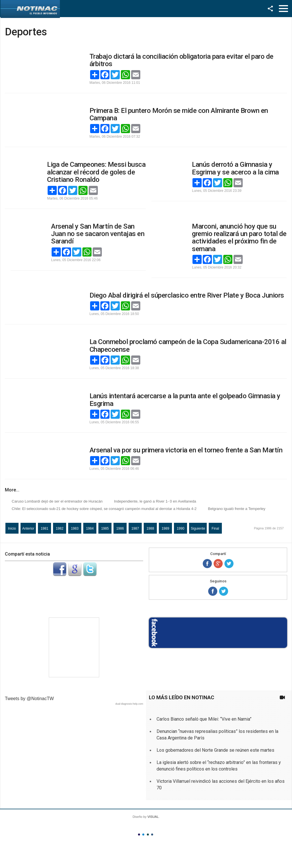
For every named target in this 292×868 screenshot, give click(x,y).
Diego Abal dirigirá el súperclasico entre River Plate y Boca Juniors (187, 295)
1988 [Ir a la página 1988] (150, 528)
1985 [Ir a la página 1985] (105, 528)
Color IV (152, 835)
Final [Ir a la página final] (215, 528)
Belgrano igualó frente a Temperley (237, 509)
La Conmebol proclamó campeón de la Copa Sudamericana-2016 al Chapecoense (188, 345)
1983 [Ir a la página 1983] (75, 528)
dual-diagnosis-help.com (129, 704)
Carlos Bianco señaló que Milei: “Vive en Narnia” (204, 719)
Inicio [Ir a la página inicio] (12, 528)
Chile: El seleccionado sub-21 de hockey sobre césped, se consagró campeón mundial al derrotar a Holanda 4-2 (104, 509)
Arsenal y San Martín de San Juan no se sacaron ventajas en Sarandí (98, 234)
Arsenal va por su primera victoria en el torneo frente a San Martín (186, 450)
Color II (143, 835)
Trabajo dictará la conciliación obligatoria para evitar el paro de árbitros (182, 60)
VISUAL (153, 817)
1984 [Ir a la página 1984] (90, 528)
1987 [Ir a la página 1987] (135, 528)
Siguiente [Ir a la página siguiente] (198, 528)
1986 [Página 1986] (120, 528)
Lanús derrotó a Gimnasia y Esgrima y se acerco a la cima (235, 168)
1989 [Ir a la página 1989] (166, 528)
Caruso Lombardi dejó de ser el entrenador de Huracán (57, 501)
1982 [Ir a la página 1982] (60, 528)
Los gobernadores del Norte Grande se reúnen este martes (215, 750)
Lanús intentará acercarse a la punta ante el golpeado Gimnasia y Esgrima (185, 400)
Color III (148, 835)
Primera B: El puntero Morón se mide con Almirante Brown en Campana (179, 114)
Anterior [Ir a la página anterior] (28, 528)
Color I (139, 835)
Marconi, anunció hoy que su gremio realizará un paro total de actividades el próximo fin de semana (239, 238)
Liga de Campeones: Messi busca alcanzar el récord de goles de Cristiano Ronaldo (96, 172)
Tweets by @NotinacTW (29, 699)
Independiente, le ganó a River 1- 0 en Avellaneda (155, 501)
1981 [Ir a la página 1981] (45, 528)
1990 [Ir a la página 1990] (181, 528)
